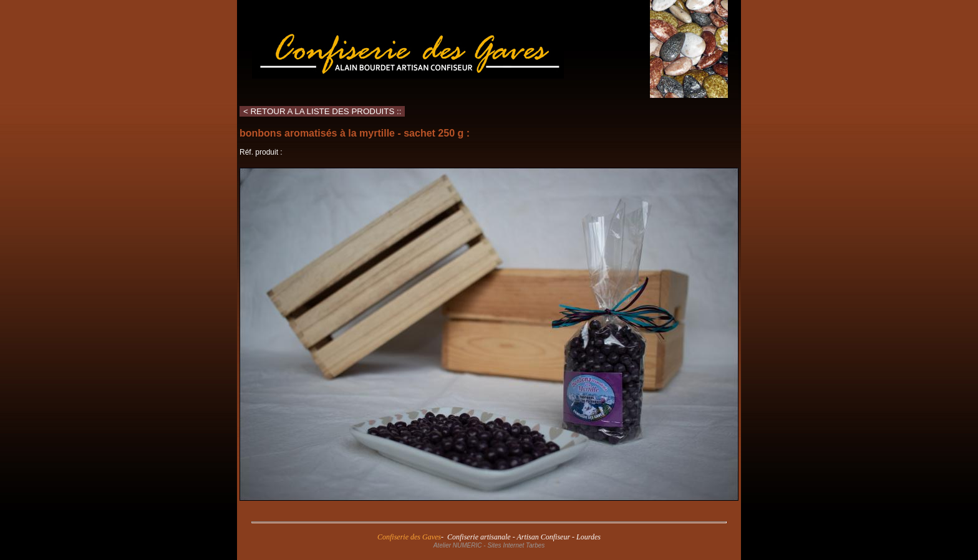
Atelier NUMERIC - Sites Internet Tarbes (489, 545)
